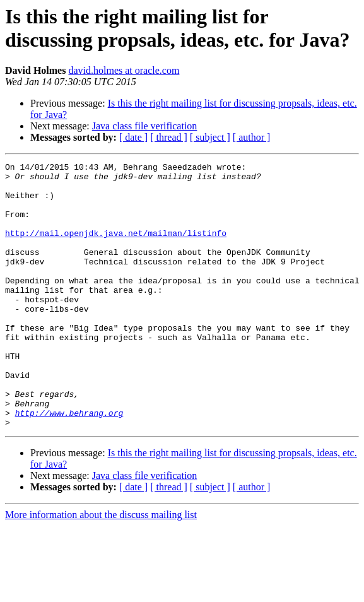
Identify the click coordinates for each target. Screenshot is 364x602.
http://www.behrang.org (69, 464)
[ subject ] (210, 137)
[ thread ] (169, 137)
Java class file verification (145, 126)
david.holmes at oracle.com (124, 70)
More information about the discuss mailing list (101, 568)
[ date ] (133, 137)
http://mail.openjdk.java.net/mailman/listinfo (116, 248)
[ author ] (252, 137)
